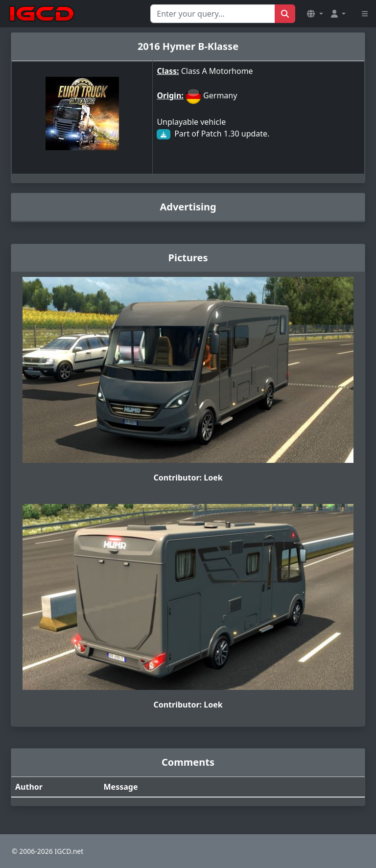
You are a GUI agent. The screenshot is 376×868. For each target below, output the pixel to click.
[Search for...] (213, 14)
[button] (315, 14)
